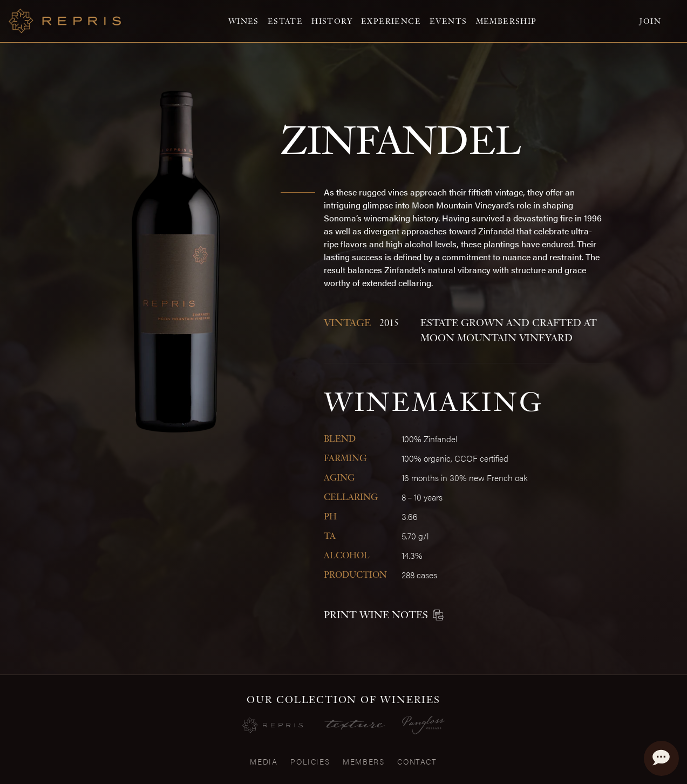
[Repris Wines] (273, 725)
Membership (506, 21)
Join (650, 21)
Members (363, 761)
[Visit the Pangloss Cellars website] (424, 725)
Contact (417, 761)
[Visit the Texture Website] (355, 725)
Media (264, 761)
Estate (285, 21)
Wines (244, 21)
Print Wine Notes (384, 615)
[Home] (65, 21)
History (332, 21)
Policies (310, 761)
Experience (391, 21)
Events (448, 21)
